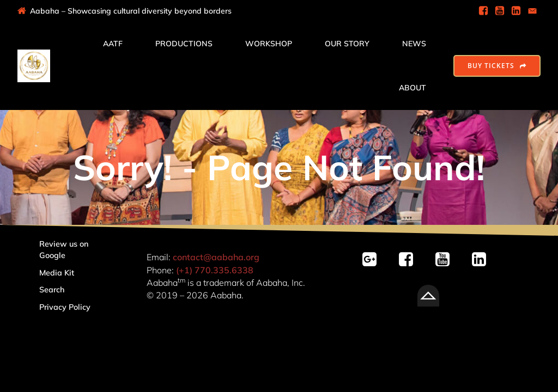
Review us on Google (65, 250)
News (414, 44)
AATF (113, 44)
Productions (184, 44)
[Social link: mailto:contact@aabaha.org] (532, 11)
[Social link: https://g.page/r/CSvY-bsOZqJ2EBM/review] (374, 260)
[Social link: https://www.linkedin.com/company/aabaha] (516, 11)
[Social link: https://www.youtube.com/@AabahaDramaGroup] (500, 11)
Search (52, 290)
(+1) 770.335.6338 (215, 270)
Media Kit (57, 273)
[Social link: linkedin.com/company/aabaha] (483, 260)
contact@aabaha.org (216, 257)
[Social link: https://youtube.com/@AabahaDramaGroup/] (447, 260)
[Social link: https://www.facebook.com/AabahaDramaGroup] (483, 11)
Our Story (347, 44)
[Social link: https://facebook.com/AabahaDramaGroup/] (410, 260)
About (413, 88)
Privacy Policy (65, 307)
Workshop (269, 44)
